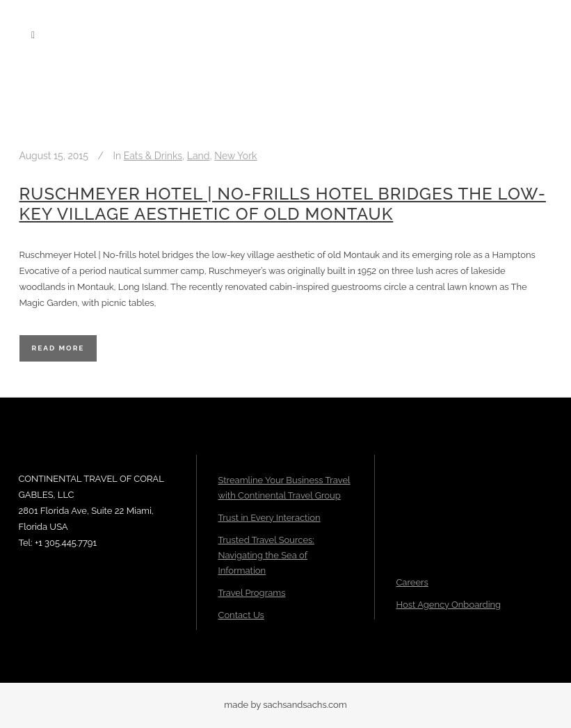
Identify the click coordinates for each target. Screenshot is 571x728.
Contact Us (241, 615)
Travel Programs (251, 593)
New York (235, 156)
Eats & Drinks (153, 156)
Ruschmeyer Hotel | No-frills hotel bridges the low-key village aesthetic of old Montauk (283, 204)
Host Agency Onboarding (448, 605)
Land (199, 156)
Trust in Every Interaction (269, 518)
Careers (412, 582)
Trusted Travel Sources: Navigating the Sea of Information (266, 555)
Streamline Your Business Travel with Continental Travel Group (284, 488)
